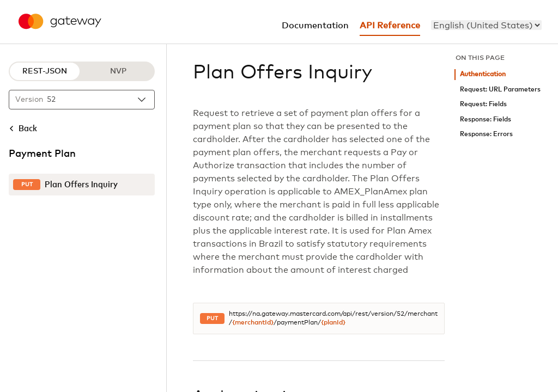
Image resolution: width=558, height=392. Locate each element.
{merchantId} (253, 323)
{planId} (333, 323)
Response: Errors (486, 134)
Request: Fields (483, 104)
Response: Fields (486, 120)
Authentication (483, 74)
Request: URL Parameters (500, 90)
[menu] (486, 25)
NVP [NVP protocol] (118, 71)
